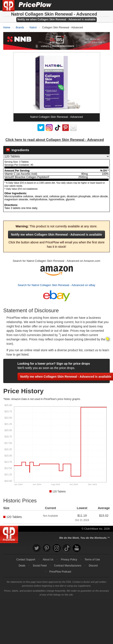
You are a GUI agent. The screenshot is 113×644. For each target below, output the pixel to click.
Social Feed (40, 565)
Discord (93, 565)
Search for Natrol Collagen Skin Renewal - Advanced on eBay (56, 285)
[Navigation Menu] (105, 5)
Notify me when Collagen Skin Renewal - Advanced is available (56, 19)
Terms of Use (92, 559)
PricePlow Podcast (60, 571)
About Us (48, 559)
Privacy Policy (69, 559)
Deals (22, 565)
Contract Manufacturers (68, 565)
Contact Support (26, 559)
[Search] (95, 5)
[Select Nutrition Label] (56, 156)
